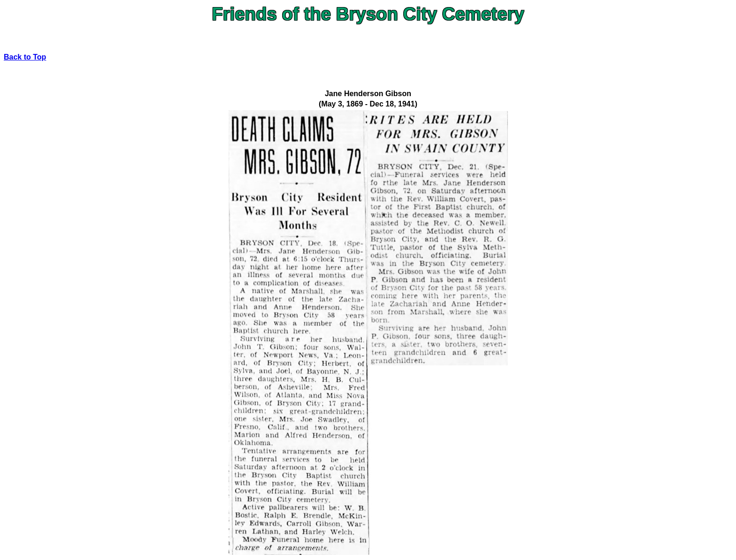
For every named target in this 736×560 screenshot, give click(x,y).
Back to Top (25, 57)
